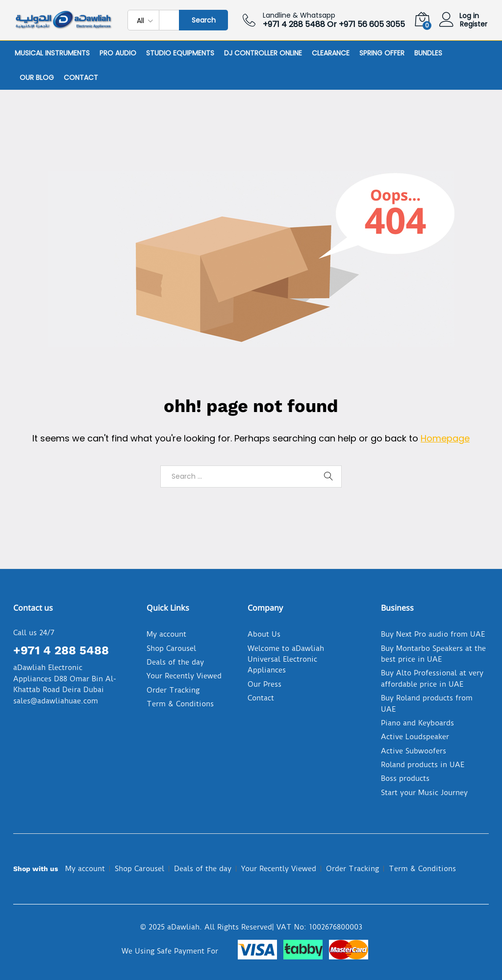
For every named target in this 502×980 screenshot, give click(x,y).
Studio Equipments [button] (180, 53)
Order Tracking (173, 690)
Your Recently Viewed (184, 676)
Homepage (445, 438)
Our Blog (37, 77)
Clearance (331, 53)
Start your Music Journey (424, 793)
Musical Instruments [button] (52, 53)
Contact (81, 77)
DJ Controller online (263, 53)
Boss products (405, 778)
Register (474, 24)
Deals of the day (175, 662)
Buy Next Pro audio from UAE (433, 634)
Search (204, 20)
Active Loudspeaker (415, 737)
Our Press (264, 684)
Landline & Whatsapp (299, 15)
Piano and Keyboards (417, 723)
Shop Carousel (171, 648)
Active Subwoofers (414, 751)
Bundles (428, 53)
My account (166, 634)
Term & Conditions (180, 704)
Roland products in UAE (423, 765)
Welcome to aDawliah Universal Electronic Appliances (286, 659)
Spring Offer (382, 53)
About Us (264, 634)
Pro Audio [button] (118, 53)
